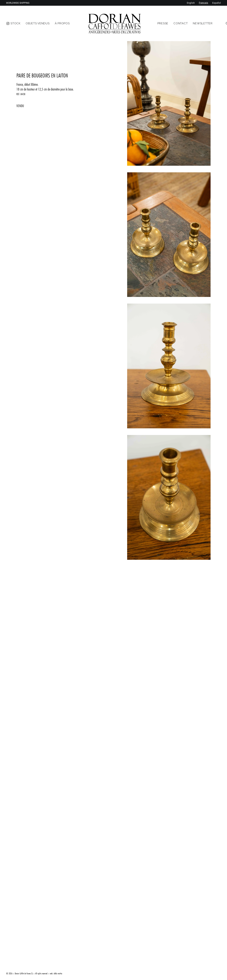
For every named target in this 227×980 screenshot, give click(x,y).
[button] (169, 103)
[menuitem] (16, 23)
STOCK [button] (16, 23)
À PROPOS (62, 23)
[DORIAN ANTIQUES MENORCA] (115, 23)
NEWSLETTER (203, 23)
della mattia (58, 973)
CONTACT (181, 23)
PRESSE (163, 23)
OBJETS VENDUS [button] (38, 23)
